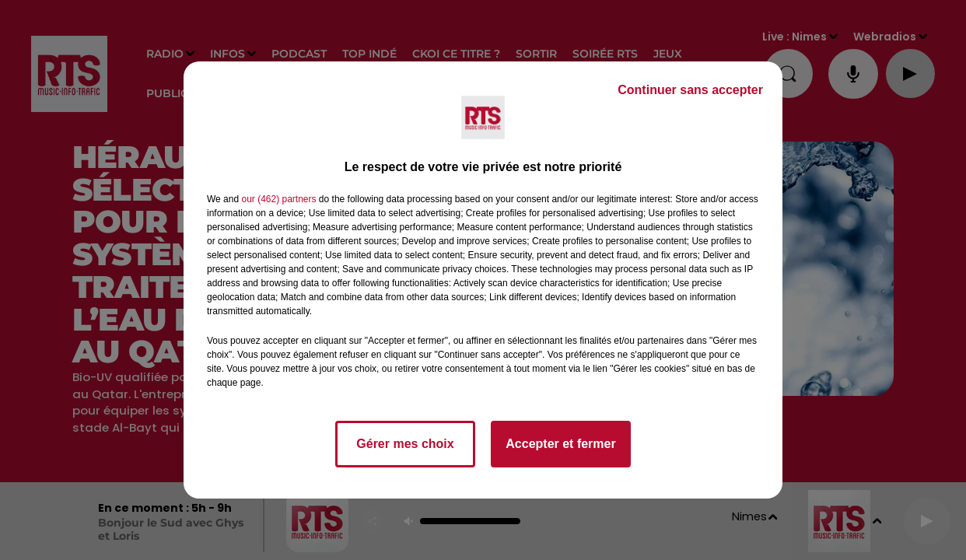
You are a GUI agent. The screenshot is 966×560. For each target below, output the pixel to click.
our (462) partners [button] (278, 199)
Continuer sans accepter (690, 90)
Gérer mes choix (405, 444)
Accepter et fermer (560, 444)
